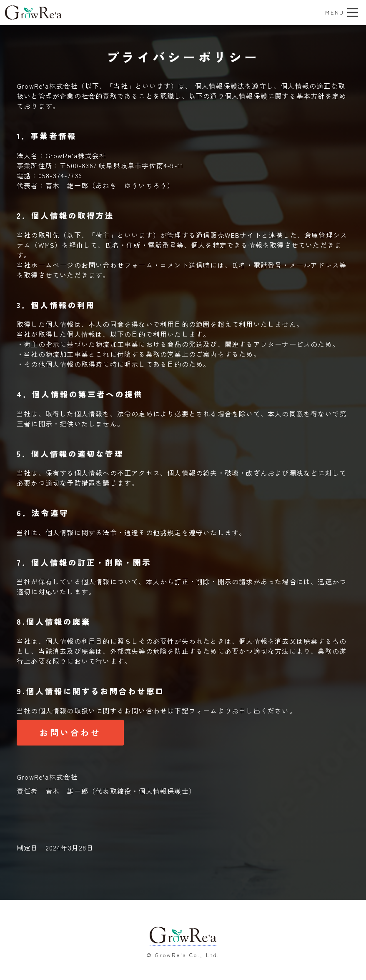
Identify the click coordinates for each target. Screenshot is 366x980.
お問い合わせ (70, 732)
